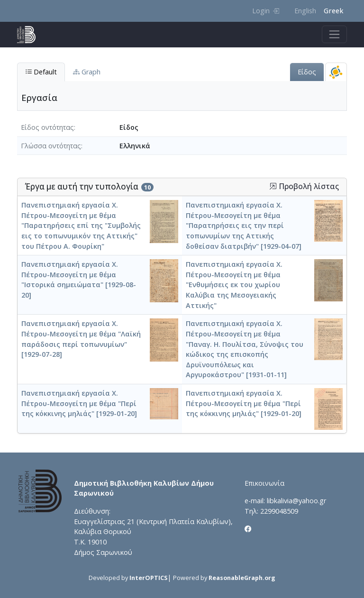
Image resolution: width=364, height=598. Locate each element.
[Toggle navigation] (334, 34)
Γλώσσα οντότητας (51, 146)
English (305, 11)
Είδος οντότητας (47, 127)
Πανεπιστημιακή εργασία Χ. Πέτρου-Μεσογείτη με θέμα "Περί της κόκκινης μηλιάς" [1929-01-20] (79, 403)
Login (266, 11)
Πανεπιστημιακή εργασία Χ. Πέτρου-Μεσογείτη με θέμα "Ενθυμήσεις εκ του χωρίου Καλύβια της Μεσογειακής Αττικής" (234, 285)
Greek (333, 11)
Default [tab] (41, 72)
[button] (273, 186)
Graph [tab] (87, 72)
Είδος (307, 72)
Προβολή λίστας (304, 186)
